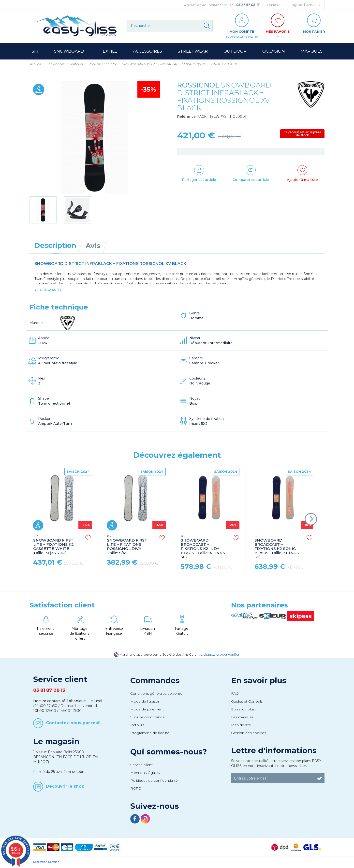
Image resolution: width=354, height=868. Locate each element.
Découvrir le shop (65, 786)
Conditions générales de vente (156, 694)
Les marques (242, 717)
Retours (137, 725)
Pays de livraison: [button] (306, 5)
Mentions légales (145, 773)
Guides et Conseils (247, 702)
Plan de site (241, 725)
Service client (141, 765)
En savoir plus (259, 681)
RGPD (136, 789)
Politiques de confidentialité (154, 781)
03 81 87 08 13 (248, 5)
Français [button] (275, 5)
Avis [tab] (93, 246)
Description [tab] (55, 246)
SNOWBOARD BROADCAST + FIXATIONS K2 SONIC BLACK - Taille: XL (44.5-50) (277, 547)
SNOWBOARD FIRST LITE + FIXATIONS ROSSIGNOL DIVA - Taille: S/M (127, 545)
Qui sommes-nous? (169, 752)
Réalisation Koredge (46, 862)
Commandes (155, 681)
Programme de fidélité (150, 733)
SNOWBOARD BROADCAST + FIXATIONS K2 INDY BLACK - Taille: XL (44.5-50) (204, 547)
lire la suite (51, 290)
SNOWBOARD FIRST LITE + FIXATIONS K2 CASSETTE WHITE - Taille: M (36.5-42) (53, 545)
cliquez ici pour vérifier (221, 655)
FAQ (235, 694)
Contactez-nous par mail (73, 723)
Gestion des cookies (249, 733)
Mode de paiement (147, 709)
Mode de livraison (145, 702)
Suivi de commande (147, 717)
